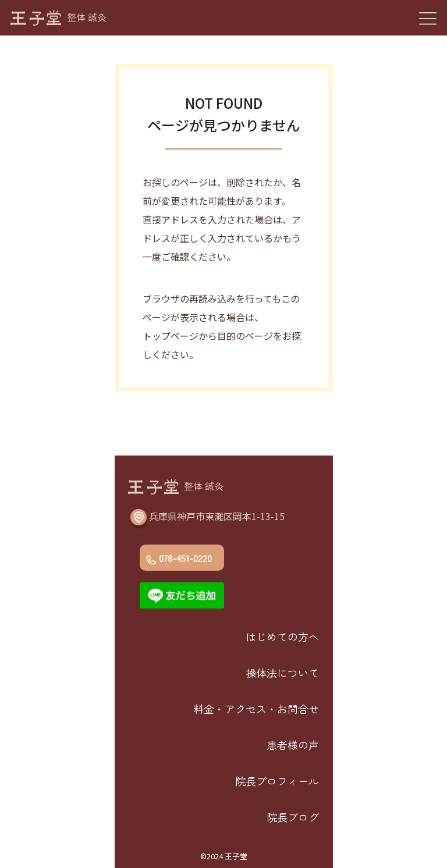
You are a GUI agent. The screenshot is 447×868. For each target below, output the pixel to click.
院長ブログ (293, 817)
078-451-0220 (185, 558)
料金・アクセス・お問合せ (256, 709)
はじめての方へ (282, 636)
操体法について (282, 673)
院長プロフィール (277, 781)
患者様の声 (293, 745)
